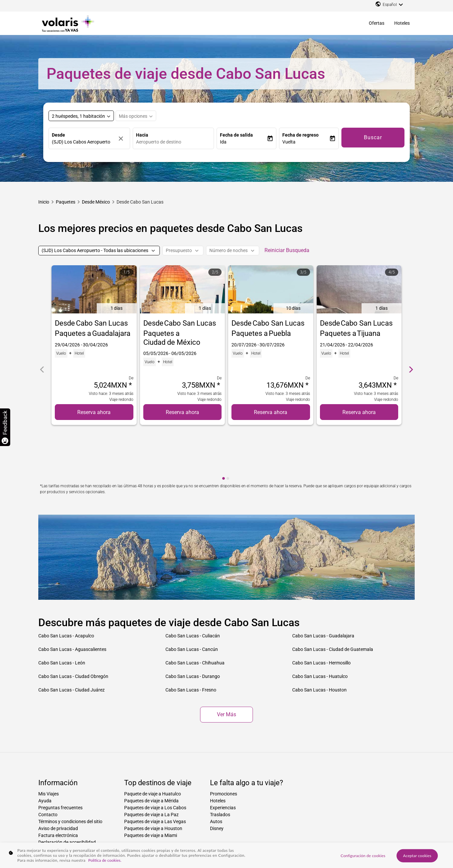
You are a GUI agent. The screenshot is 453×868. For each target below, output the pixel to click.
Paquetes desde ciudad (243, 833)
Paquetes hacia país (56, 833)
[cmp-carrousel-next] (411, 346)
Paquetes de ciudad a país (196, 833)
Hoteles (402, 23)
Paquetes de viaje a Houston (153, 781)
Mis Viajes (49, 747)
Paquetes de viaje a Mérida (151, 754)
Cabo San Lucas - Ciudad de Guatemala (333, 602)
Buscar (373, 137)
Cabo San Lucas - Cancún (192, 602)
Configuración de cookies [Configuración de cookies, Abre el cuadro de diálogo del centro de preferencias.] (363, 855)
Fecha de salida (236, 135)
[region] (226, 855)
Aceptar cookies (417, 855)
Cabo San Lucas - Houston (319, 643)
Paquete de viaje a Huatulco (153, 747)
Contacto (48, 767)
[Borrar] (122, 138)
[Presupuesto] (183, 251)
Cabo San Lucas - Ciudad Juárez (71, 643)
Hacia (142, 135)
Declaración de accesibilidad (67, 795)
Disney (217, 781)
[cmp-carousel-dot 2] (228, 431)
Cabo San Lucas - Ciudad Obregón (73, 629)
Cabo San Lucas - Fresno (191, 643)
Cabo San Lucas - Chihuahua (195, 616)
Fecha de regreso (300, 135)
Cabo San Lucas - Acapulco (66, 589)
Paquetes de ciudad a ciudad (145, 833)
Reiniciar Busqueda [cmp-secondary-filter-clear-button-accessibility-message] (287, 250)
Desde (58, 135)
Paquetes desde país (285, 833)
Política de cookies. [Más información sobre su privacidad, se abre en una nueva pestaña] (105, 860)
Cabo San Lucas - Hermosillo (321, 616)
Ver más (226, 667)
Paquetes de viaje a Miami (151, 788)
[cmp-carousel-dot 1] (224, 431)
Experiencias (223, 760)
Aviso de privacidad (58, 781)
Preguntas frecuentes (60, 760)
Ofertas (377, 23)
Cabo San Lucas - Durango (193, 629)
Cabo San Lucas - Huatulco (320, 629)
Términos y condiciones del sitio (70, 774)
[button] (243, 142)
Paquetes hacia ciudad (96, 833)
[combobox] (175, 142)
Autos (216, 774)
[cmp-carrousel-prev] (42, 346)
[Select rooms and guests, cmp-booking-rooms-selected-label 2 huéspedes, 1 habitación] (81, 116)
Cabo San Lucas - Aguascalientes (72, 602)
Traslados (220, 767)
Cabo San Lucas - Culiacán (193, 589)
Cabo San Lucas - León (62, 616)
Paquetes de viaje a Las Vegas (155, 774)
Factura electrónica (58, 788)
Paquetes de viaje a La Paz (151, 767)
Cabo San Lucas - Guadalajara (323, 589)
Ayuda (45, 754)
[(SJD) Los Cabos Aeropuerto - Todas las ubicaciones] (99, 251)
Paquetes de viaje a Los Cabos (155, 760)
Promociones (224, 747)
